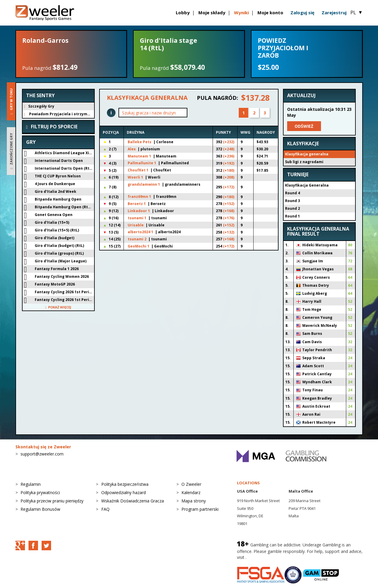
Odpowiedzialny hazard (124, 492)
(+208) (229, 177)
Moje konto (270, 12)
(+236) (229, 156)
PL (356, 12)
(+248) (229, 149)
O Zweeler (191, 484)
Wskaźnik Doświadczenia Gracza (133, 501)
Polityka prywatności (40, 492)
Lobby (183, 12)
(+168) (229, 211)
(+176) (229, 218)
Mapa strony (194, 501)
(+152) (229, 204)
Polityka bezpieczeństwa (125, 484)
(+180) (229, 170)
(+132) (229, 232)
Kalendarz (191, 492)
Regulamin (31, 484)
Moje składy (212, 12)
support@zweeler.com (42, 454)
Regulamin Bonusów (40, 509)
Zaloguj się (302, 12)
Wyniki (241, 12)
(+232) (229, 142)
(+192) (229, 163)
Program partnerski (200, 509)
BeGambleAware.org (268, 557)
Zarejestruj (334, 12)
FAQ (105, 509)
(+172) (229, 187)
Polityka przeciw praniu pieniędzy (52, 501)
